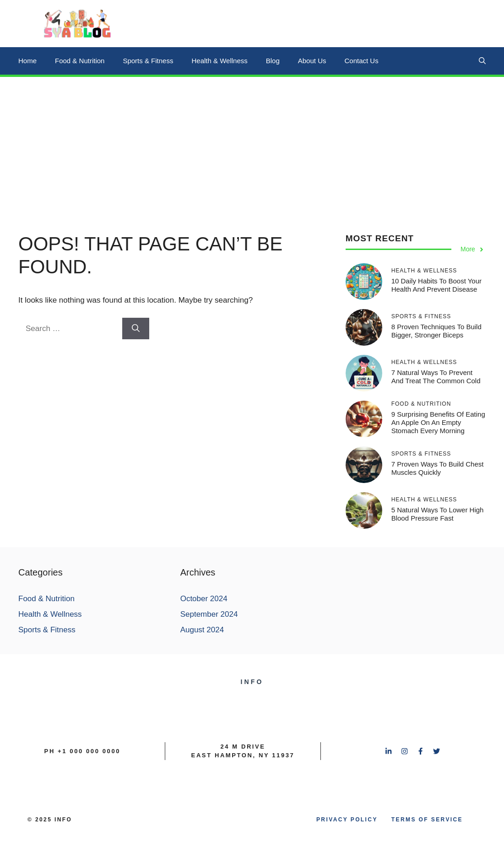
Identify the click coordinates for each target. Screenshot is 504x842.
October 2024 (204, 599)
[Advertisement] (252, 146)
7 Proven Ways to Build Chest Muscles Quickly (438, 468)
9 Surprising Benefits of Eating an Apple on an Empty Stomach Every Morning (438, 422)
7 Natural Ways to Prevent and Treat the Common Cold (436, 377)
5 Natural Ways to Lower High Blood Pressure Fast (438, 514)
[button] (482, 61)
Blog (273, 61)
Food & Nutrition (80, 61)
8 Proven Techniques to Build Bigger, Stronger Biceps (436, 331)
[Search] (136, 329)
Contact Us (361, 61)
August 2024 (202, 630)
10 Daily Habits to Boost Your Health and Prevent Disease (436, 285)
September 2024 (209, 614)
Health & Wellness (219, 61)
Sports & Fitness (148, 61)
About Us (312, 61)
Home (27, 61)
